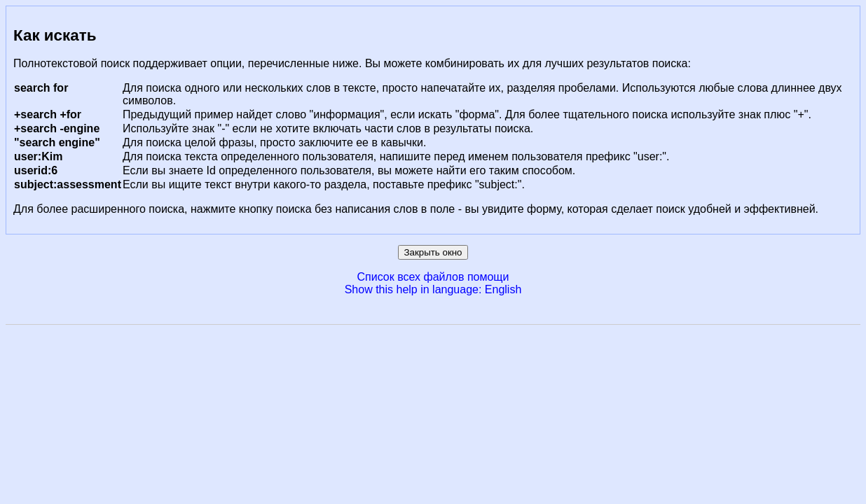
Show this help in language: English (433, 289)
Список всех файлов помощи (433, 277)
